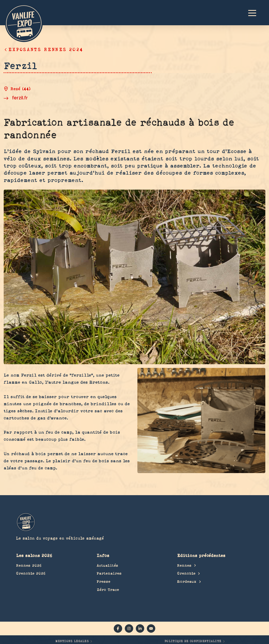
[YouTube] (151, 628)
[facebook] (118, 628)
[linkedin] (140, 628)
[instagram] (129, 628)
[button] (255, 13)
